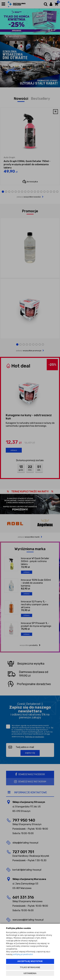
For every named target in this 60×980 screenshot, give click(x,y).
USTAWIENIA (30, 973)
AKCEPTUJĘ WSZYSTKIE (30, 961)
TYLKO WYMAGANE (30, 967)
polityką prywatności (23, 954)
